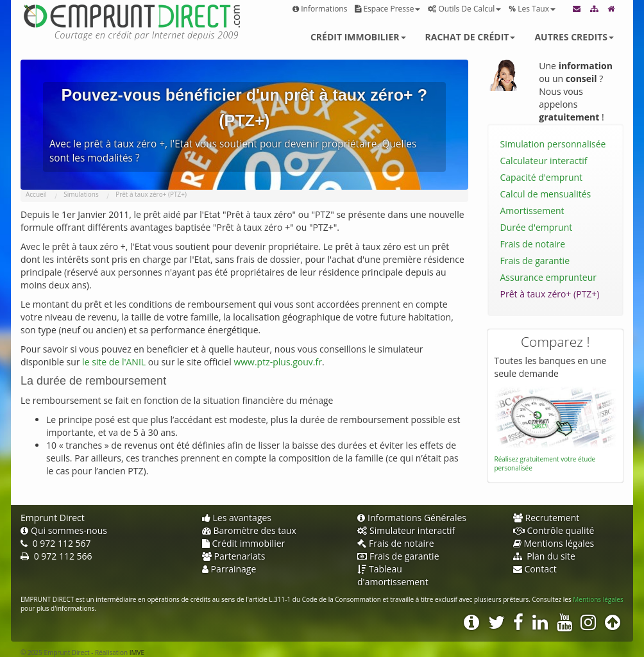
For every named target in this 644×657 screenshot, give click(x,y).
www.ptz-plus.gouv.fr (278, 362)
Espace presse (387, 9)
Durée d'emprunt (537, 227)
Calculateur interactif (544, 161)
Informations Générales (412, 518)
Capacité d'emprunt (542, 177)
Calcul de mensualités (546, 194)
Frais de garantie (535, 261)
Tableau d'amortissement (393, 575)
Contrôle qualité (554, 530)
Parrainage (229, 569)
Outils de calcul (464, 9)
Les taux (532, 9)
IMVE (137, 653)
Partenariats (234, 556)
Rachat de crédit (470, 37)
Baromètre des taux (249, 530)
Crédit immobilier (358, 37)
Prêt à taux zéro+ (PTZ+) (550, 294)
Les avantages (237, 518)
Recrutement (547, 518)
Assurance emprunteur (549, 277)
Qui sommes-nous (64, 530)
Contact (535, 569)
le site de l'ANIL (114, 362)
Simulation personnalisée (553, 144)
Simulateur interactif (406, 530)
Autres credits (574, 37)
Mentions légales (554, 543)
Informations (320, 9)
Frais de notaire (533, 244)
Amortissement (532, 211)
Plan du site (544, 556)
